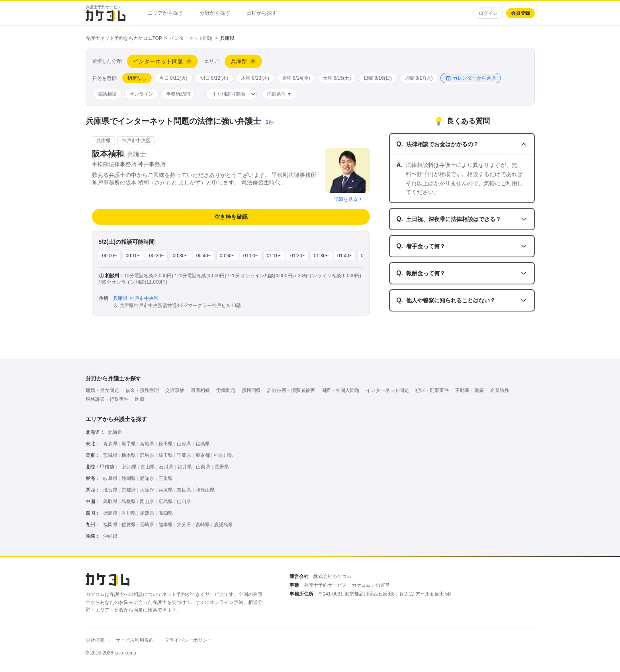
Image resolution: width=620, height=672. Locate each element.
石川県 (166, 467)
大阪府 (147, 490)
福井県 (185, 467)
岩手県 (129, 444)
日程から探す (260, 13)
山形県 (184, 444)
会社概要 (95, 640)
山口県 (184, 502)
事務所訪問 (178, 94)
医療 (140, 399)
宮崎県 (203, 525)
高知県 (166, 513)
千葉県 (184, 455)
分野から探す (213, 13)
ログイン (488, 13)
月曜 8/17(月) (419, 78)
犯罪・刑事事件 (432, 390)
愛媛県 (147, 513)
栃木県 (129, 455)
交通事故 (175, 390)
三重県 (166, 478)
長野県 (222, 467)
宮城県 (147, 444)
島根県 (129, 502)
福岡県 (110, 525)
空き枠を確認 (231, 217)
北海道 (115, 432)
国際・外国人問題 (340, 390)
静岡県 (129, 478)
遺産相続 (200, 390)
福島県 (203, 444)
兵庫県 (166, 490)
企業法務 (500, 390)
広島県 (166, 502)
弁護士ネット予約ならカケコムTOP (124, 38)
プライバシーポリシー (188, 640)
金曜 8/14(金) (296, 78)
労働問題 (226, 390)
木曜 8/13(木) (255, 78)
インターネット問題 (191, 38)
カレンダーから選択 (471, 78)
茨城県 (110, 455)
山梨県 (203, 467)
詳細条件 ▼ (279, 94)
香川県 (129, 513)
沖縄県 (110, 536)
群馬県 (147, 455)
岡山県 (147, 502)
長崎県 (147, 525)
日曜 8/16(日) (378, 78)
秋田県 (166, 444)
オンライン (141, 94)
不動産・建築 (469, 390)
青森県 (110, 444)
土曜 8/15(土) (337, 78)
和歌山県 (205, 490)
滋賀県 (110, 490)
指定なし (137, 78)
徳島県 (110, 513)
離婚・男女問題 (102, 390)
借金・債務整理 (142, 390)
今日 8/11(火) (173, 78)
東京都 (203, 455)
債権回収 (251, 390)
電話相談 (107, 94)
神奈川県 (223, 455)
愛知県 (147, 478)
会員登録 (520, 13)
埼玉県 (166, 455)
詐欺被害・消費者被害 (291, 390)
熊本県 (166, 525)
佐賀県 (129, 525)
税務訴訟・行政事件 (107, 399)
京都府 (129, 490)
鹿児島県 (223, 525)
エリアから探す (164, 13)
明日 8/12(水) (214, 78)
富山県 (148, 467)
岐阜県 (110, 478)
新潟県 (129, 467)
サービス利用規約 (135, 640)
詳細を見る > (348, 199)
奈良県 (184, 490)
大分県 (184, 525)
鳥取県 (110, 502)
